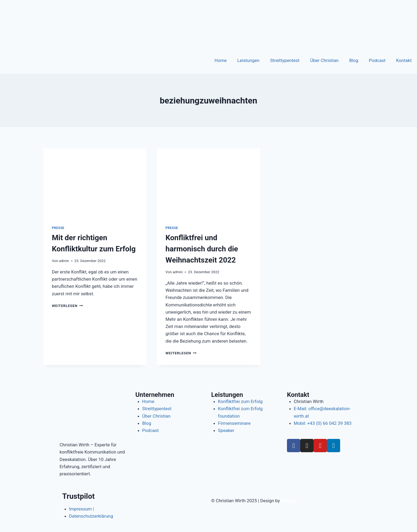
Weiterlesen (67, 306)
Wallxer (288, 501)
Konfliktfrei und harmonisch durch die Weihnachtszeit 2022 (202, 249)
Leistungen (248, 60)
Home (221, 60)
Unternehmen (155, 395)
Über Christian (324, 60)
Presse (58, 228)
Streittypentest (285, 60)
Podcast (377, 60)
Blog (354, 60)
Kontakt (404, 60)
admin (64, 261)
